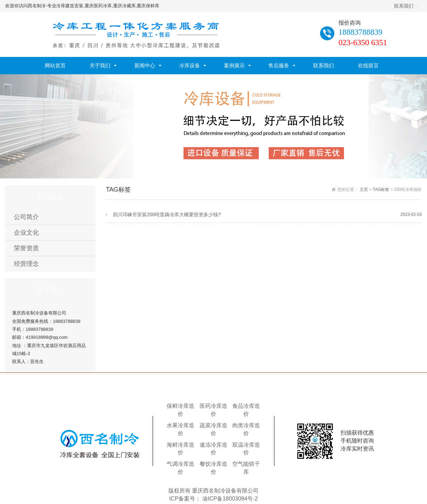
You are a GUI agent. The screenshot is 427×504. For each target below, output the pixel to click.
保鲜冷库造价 (181, 410)
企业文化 (26, 233)
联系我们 (404, 6)
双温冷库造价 (246, 449)
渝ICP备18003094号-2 (230, 499)
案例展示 (234, 65)
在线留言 (368, 65)
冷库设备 (190, 65)
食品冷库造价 (246, 410)
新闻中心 (145, 65)
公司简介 (26, 217)
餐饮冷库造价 (213, 468)
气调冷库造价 (181, 468)
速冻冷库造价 (213, 449)
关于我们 (100, 65)
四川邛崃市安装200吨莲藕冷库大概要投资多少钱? (267, 215)
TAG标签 (381, 190)
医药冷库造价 (213, 410)
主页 (364, 190)
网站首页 (55, 65)
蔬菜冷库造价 (213, 429)
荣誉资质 (26, 248)
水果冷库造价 (181, 429)
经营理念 (26, 264)
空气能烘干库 (246, 468)
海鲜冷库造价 (181, 449)
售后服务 (279, 65)
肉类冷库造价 (246, 429)
